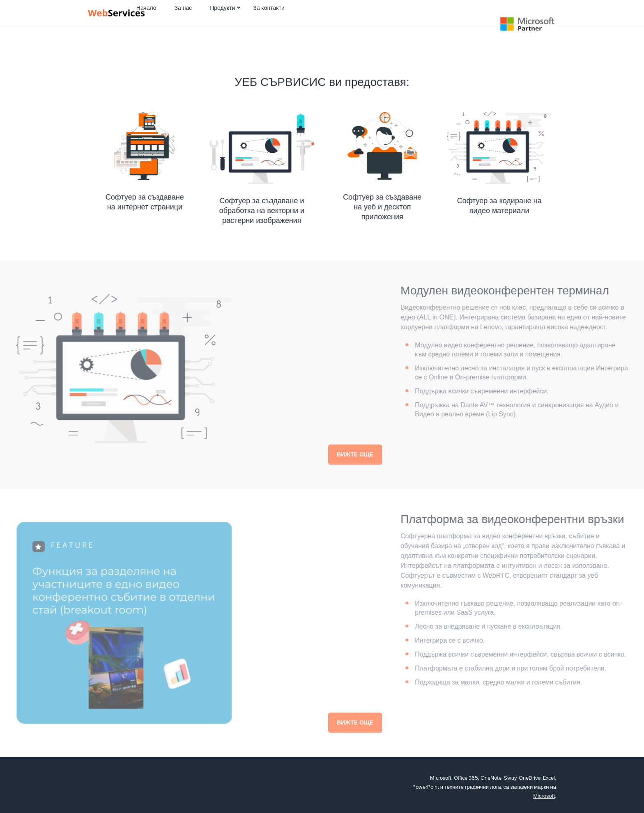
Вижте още (355, 465)
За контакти (302, 26)
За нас (217, 26)
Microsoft (544, 796)
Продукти (256, 26)
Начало (180, 26)
